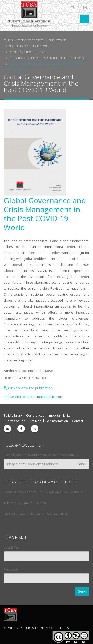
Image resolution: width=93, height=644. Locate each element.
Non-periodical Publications (29, 46)
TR (73, 7)
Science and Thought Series (28, 52)
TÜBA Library (13, 415)
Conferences (35, 415)
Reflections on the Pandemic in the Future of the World (48, 58)
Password (11, 569)
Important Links (59, 415)
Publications (57, 40)
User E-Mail (12, 547)
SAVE (82, 464)
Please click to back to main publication (33, 397)
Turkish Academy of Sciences (24, 40)
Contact (78, 421)
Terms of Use (15, 421)
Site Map (35, 421)
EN (85, 7)
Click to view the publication (28, 388)
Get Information (57, 421)
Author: (10, 371)
